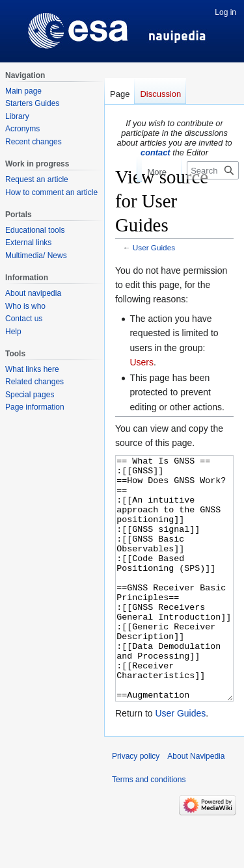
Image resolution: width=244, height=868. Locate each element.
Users (142, 362)
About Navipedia (196, 805)
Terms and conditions (149, 828)
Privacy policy (136, 805)
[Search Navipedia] (213, 170)
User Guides (154, 247)
